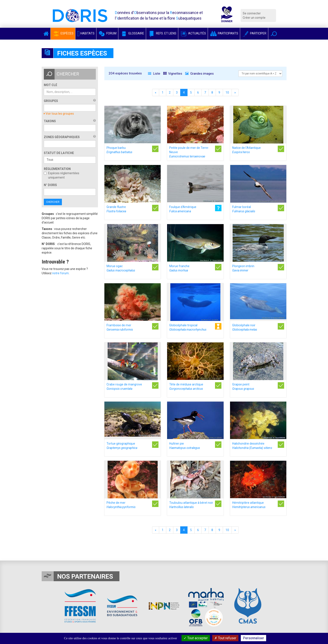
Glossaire (132, 33)
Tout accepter (196, 638)
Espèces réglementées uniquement (62, 175)
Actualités (193, 33)
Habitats (86, 33)
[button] (274, 34)
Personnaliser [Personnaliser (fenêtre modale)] (253, 638)
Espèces (63, 33)
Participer (254, 33)
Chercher (53, 202)
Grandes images (199, 74)
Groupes (51, 101)
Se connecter (252, 13)
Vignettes (173, 74)
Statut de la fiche (59, 153)
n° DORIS (50, 185)
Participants (224, 33)
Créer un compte (254, 18)
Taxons (50, 121)
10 (227, 92)
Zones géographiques (62, 137)
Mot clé (50, 85)
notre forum (60, 273)
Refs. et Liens (162, 33)
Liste (154, 74)
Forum (107, 33)
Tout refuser (225, 638)
